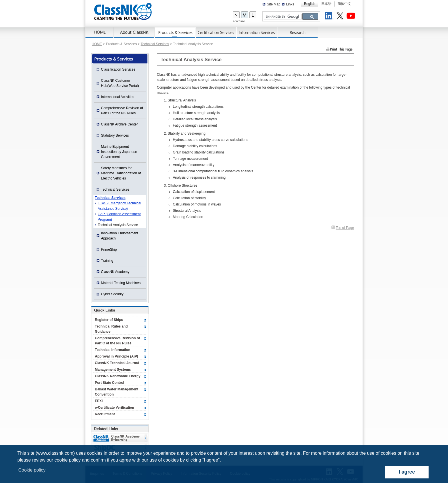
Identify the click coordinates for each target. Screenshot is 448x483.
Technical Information (113, 350)
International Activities (118, 97)
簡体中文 (344, 4)
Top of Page (345, 228)
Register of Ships (109, 320)
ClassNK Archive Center (120, 124)
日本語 (326, 4)
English (310, 4)
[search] (282, 17)
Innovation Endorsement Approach (120, 236)
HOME (97, 44)
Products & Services (175, 33)
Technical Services (155, 44)
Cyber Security (112, 294)
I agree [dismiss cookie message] (407, 472)
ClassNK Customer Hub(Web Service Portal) (120, 83)
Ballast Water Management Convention (117, 392)
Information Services (257, 33)
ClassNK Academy (115, 272)
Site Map (274, 4)
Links (290, 4)
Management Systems (113, 370)
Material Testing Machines (121, 283)
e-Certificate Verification (114, 408)
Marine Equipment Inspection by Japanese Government (119, 152)
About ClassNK (134, 33)
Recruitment (105, 414)
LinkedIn (330, 17)
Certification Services (216, 33)
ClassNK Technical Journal (117, 363)
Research (298, 33)
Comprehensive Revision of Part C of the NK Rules (122, 111)
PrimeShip (109, 250)
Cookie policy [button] (32, 470)
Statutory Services (115, 135)
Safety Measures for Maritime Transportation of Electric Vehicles (121, 173)
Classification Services (118, 69)
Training (107, 261)
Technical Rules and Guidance (111, 329)
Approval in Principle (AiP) (116, 356)
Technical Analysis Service (118, 225)
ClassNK (123, 11)
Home (100, 33)
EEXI (99, 401)
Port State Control (110, 383)
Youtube (352, 17)
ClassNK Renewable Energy (118, 376)
